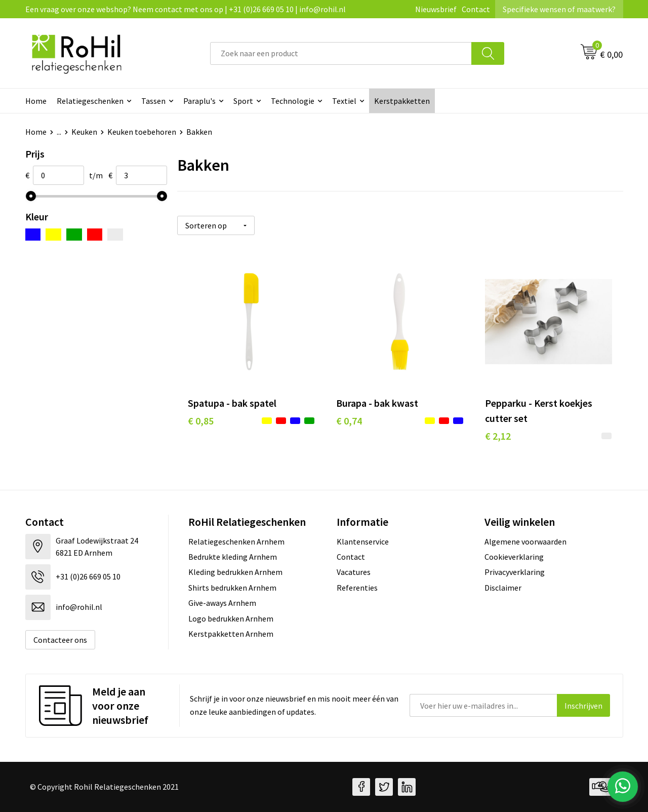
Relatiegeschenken (90, 101)
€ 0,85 (201, 421)
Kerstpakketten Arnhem (231, 634)
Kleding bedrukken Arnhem (235, 572)
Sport (243, 101)
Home (36, 101)
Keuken (84, 132)
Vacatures (354, 572)
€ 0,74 (349, 421)
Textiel (344, 101)
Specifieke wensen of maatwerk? (559, 9)
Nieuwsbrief (436, 9)
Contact (476, 9)
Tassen (153, 101)
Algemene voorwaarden (525, 542)
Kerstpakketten (402, 101)
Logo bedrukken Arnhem (231, 618)
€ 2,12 (498, 436)
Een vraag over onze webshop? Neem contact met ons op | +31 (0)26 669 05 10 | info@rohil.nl (186, 9)
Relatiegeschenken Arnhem (236, 542)
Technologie (293, 101)
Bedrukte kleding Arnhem (233, 557)
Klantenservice (363, 542)
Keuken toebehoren (142, 132)
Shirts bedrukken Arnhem (232, 588)
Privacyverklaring (515, 572)
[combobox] (341, 53)
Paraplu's (199, 101)
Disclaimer (503, 588)
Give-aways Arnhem (222, 603)
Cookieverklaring (514, 557)
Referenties (357, 588)
